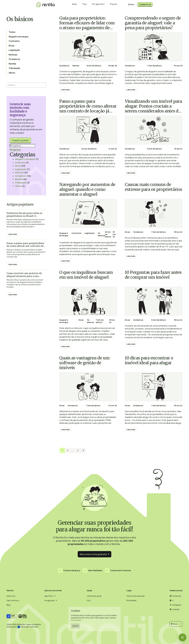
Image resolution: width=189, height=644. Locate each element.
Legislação (21, 169)
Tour (84, 5)
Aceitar (75, 626)
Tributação (21, 183)
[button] (176, 624)
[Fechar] (182, 637)
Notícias (19, 173)
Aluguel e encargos (25, 159)
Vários (18, 186)
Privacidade (76, 620)
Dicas (18, 166)
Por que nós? (98, 5)
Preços (114, 5)
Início (74, 5)
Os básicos (21, 176)
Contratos (20, 163)
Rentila (19, 179)
